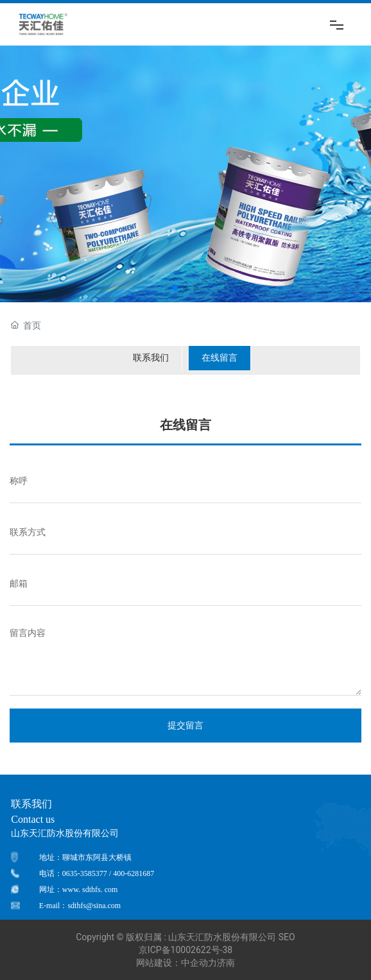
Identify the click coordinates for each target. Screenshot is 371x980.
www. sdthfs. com (90, 890)
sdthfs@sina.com (94, 906)
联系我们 (151, 357)
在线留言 (220, 357)
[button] (175, 288)
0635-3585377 (85, 873)
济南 (226, 963)
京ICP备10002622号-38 (185, 950)
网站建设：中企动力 (177, 963)
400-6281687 (134, 873)
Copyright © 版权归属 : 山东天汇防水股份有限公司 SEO (185, 937)
